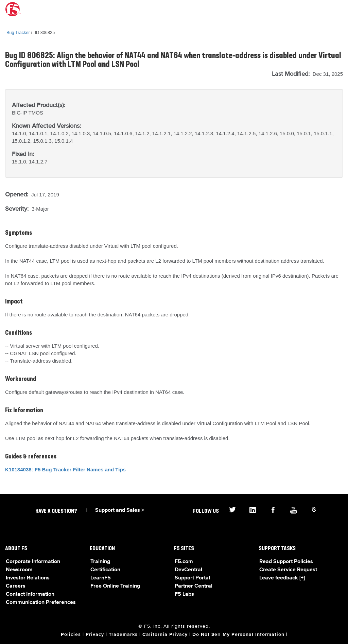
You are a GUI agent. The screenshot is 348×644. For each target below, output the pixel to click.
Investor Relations (28, 578)
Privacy (95, 634)
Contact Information (30, 594)
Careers (16, 586)
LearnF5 (101, 578)
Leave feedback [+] (282, 578)
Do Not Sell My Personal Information (238, 634)
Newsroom (19, 570)
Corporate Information (33, 562)
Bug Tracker (18, 32)
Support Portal (192, 578)
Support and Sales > (120, 510)
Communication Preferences (41, 603)
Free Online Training (115, 586)
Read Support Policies (286, 562)
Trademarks (123, 634)
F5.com (184, 562)
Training (100, 562)
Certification (105, 570)
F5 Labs (184, 594)
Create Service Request (288, 570)
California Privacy (165, 634)
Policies (71, 634)
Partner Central (194, 586)
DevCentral (188, 570)
